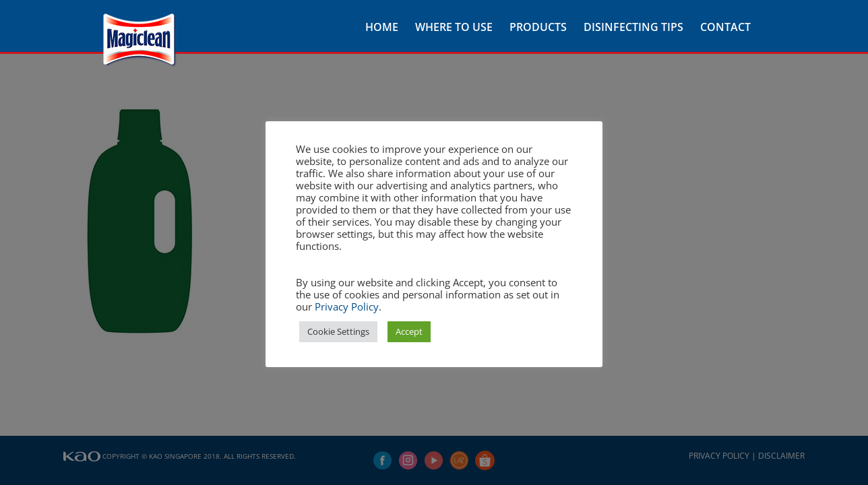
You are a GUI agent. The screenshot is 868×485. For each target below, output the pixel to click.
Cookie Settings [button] (338, 331)
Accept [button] (409, 331)
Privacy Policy (347, 306)
